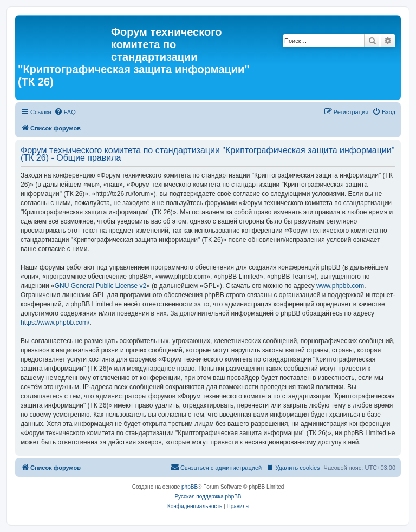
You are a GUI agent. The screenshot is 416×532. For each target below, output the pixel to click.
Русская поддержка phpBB (208, 497)
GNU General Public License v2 (100, 286)
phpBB (190, 487)
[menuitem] (65, 112)
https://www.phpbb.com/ (55, 323)
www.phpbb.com (340, 286)
